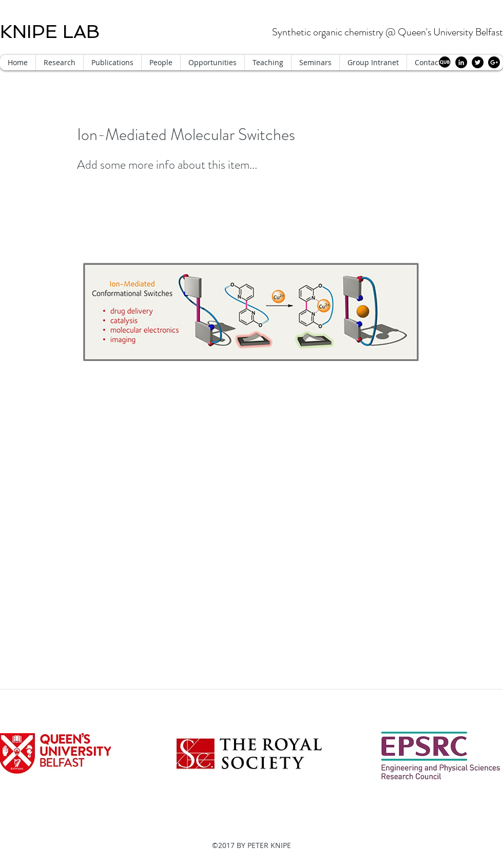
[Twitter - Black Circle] (478, 62)
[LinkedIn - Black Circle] (461, 62)
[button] (161, 63)
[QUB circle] (445, 62)
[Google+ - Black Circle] (494, 62)
